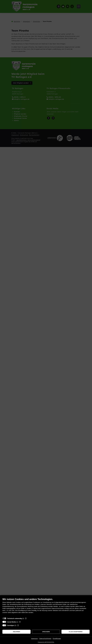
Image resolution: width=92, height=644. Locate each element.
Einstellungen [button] (57, 639)
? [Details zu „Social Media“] (20, 622)
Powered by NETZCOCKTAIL (46, 642)
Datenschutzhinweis (45, 639)
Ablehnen (16, 632)
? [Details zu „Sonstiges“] (18, 625)
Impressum (34, 639)
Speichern (46, 632)
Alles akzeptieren (76, 632)
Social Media (12, 622)
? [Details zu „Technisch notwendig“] (26, 618)
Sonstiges (11, 625)
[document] (46, 607)
